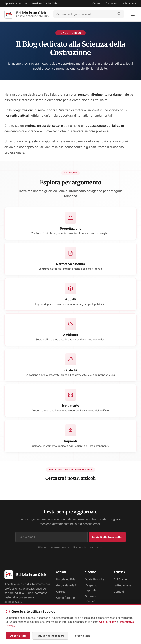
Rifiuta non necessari (50, 636)
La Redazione (129, 3)
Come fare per (66, 598)
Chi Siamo (111, 3)
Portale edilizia (66, 579)
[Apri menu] (133, 14)
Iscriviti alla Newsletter (107, 537)
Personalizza (82, 636)
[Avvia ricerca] (119, 14)
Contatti (97, 3)
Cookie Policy (107, 622)
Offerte (61, 592)
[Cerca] (84, 14)
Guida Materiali (66, 585)
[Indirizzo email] (52, 537)
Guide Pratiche (95, 579)
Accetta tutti (18, 636)
